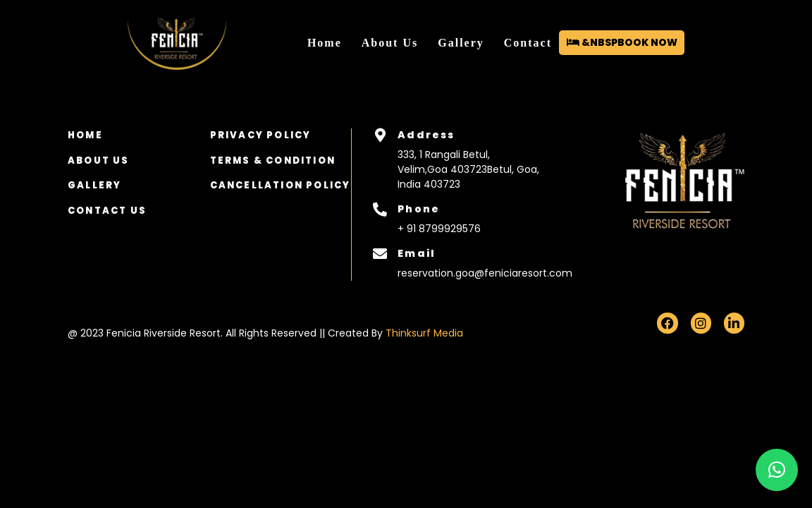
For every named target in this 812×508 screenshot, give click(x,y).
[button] (777, 470)
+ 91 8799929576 (439, 229)
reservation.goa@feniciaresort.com (481, 273)
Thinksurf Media (424, 333)
